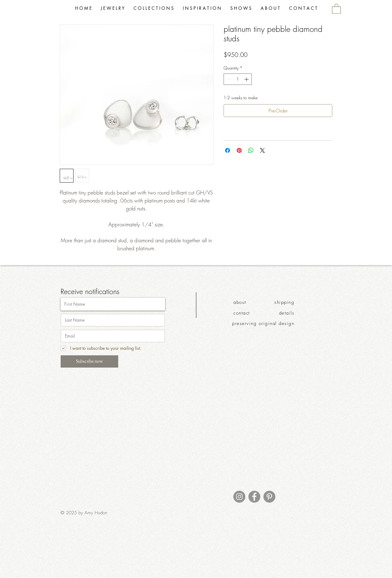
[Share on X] (262, 150)
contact (242, 313)
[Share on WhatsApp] (251, 150)
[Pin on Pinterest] (239, 150)
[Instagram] (239, 497)
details (287, 313)
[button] (154, 8)
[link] (336, 8)
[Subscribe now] (89, 361)
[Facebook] (254, 497)
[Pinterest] (269, 497)
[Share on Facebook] (228, 150)
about (240, 302)
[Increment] (247, 79)
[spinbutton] (238, 79)
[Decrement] (228, 79)
